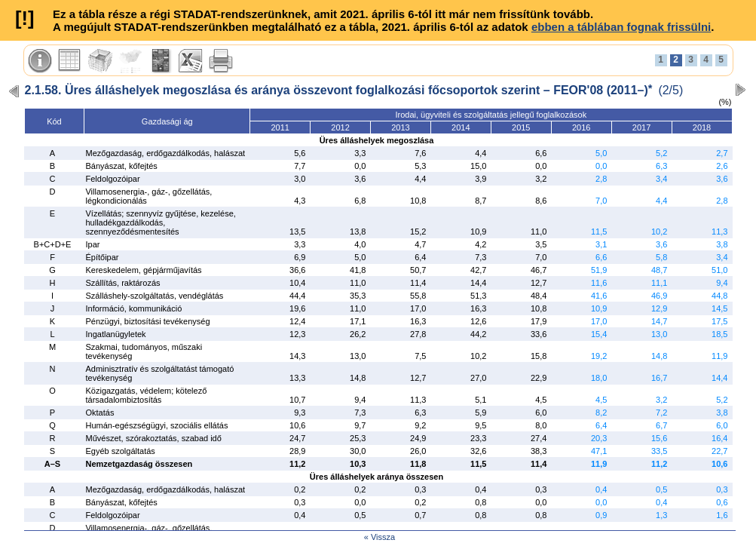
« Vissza (380, 537)
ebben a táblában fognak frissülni (621, 27)
